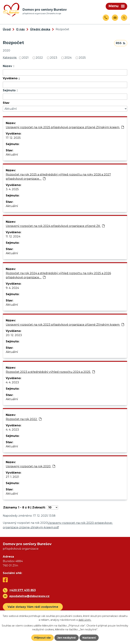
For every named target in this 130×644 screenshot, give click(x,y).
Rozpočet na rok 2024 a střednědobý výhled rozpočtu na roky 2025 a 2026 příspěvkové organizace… (58, 275)
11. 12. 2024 (13, 236)
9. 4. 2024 (12, 288)
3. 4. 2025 (12, 189)
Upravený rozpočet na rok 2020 (30, 466)
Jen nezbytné (67, 638)
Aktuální (12, 155)
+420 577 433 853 (22, 590)
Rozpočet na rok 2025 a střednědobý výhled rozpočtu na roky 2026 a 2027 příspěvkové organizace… (58, 177)
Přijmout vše (43, 638)
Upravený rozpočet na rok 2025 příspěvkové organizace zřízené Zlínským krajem (65, 127)
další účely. (85, 620)
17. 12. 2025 (13, 138)
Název (7, 66)
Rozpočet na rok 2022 (24, 419)
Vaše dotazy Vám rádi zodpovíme (33, 607)
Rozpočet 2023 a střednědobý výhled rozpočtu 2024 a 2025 (50, 372)
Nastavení (89, 638)
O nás (20, 29)
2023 (54, 58)
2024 (68, 58)
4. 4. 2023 (12, 382)
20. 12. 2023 (14, 335)
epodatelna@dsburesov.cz (29, 596)
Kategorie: (10, 57)
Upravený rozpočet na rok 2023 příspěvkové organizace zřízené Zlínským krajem (65, 325)
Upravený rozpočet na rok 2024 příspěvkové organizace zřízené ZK (55, 226)
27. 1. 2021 (12, 477)
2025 (82, 58)
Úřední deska (40, 29)
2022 (39, 58)
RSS (121, 43)
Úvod (7, 29)
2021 (25, 58)
